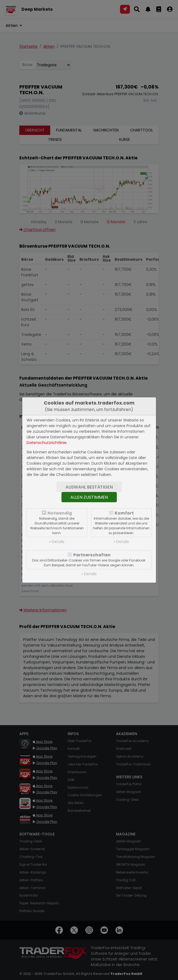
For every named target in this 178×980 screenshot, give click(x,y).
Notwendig (60, 513)
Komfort (124, 513)
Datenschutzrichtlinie (47, 443)
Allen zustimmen (89, 497)
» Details (57, 542)
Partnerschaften (92, 555)
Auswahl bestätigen (89, 487)
